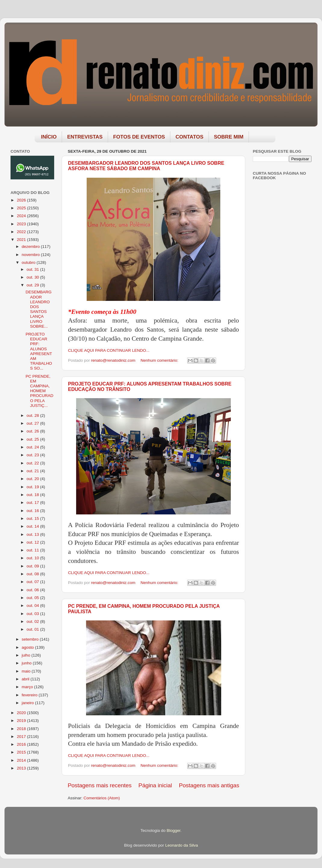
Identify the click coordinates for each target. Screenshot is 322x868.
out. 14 (33, 526)
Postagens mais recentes (100, 785)
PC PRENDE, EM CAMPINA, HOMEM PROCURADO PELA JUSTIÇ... (39, 391)
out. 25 (33, 439)
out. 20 (33, 479)
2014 (22, 760)
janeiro (28, 703)
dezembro (31, 247)
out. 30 (33, 277)
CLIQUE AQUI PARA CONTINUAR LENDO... (109, 350)
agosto (28, 647)
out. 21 (33, 471)
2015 (22, 752)
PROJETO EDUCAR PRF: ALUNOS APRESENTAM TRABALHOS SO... (39, 351)
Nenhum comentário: (160, 360)
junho (27, 663)
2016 (22, 744)
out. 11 (33, 550)
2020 (22, 713)
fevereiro (30, 695)
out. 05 (33, 598)
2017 (22, 737)
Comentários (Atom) (102, 798)
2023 (22, 224)
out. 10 (33, 558)
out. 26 (33, 431)
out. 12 (33, 542)
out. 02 (33, 621)
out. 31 (33, 269)
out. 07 (33, 582)
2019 (22, 721)
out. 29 (33, 285)
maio (27, 671)
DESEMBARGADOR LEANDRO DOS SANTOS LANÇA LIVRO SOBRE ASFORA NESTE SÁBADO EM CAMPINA (146, 166)
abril (26, 679)
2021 (22, 240)
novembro (31, 255)
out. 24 (33, 447)
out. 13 (33, 534)
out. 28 (33, 415)
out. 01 (33, 629)
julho (26, 655)
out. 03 (33, 614)
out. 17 (33, 503)
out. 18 (33, 495)
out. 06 (33, 590)
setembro (31, 639)
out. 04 (33, 606)
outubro (29, 262)
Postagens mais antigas (209, 785)
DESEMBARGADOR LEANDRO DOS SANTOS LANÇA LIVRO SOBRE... (39, 309)
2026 (22, 200)
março (28, 687)
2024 (22, 216)
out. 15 (33, 518)
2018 (22, 729)
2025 (22, 208)
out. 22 (33, 463)
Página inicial (155, 785)
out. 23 (33, 455)
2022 (22, 232)
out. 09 (33, 566)
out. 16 (33, 511)
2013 (22, 768)
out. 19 (33, 487)
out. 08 (33, 574)
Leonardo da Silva (182, 845)
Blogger (174, 831)
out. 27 (33, 423)
